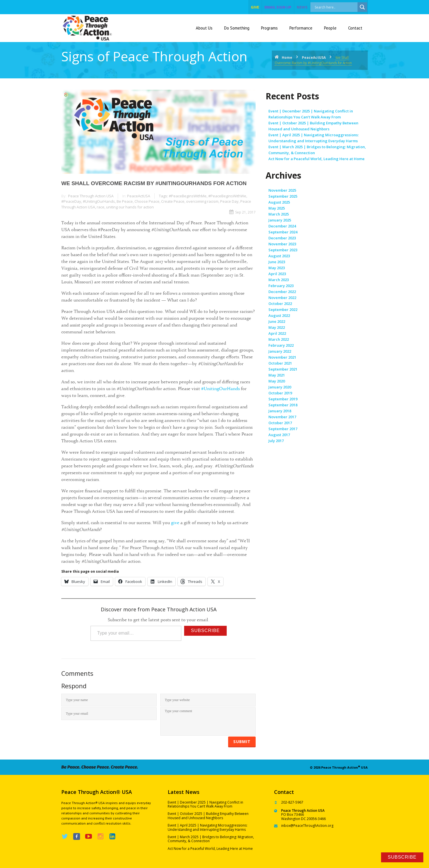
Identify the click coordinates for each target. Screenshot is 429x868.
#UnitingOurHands (99, 201)
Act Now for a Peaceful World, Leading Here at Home (317, 159)
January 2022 (280, 351)
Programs (269, 28)
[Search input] (340, 7)
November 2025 (282, 190)
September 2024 (283, 232)
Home (287, 57)
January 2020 (280, 387)
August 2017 (279, 435)
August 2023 (279, 256)
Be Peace (125, 201)
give (255, 7)
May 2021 (277, 375)
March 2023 (279, 280)
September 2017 (283, 429)
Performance (301, 28)
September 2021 (283, 369)
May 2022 (277, 327)
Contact (355, 28)
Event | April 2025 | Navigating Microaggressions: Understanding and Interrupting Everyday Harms (208, 827)
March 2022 (279, 339)
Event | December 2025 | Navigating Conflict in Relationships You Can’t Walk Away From (205, 804)
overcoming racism (202, 201)
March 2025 (279, 214)
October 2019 (280, 393)
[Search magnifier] (362, 7)
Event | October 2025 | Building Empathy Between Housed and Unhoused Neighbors (208, 816)
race (101, 207)
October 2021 (280, 363)
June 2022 (277, 321)
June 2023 (277, 262)
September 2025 (283, 196)
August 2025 (279, 202)
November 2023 (282, 244)
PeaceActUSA (314, 57)
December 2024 (282, 226)
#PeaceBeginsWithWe (227, 196)
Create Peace (173, 201)
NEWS (302, 7)
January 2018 (280, 411)
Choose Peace (147, 201)
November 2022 (282, 298)
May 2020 (277, 381)
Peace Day (229, 201)
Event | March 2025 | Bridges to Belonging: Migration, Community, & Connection (211, 839)
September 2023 (283, 250)
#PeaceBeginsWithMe (188, 196)
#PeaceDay (71, 201)
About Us (204, 28)
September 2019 (283, 399)
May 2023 (277, 268)
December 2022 (282, 292)
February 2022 (281, 345)
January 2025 (280, 220)
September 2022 (283, 309)
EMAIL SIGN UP (278, 7)
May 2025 (277, 208)
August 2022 (279, 315)
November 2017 (282, 417)
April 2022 (277, 333)
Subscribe (205, 630)
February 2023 (281, 286)
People (330, 28)
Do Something (237, 28)
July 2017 (276, 441)
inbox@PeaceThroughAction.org (307, 826)
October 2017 (280, 423)
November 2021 (282, 357)
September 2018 (283, 405)
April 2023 (277, 274)
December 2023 (282, 238)
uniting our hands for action (130, 207)
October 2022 (280, 304)
